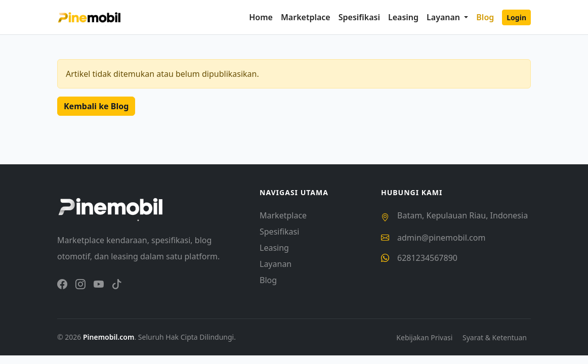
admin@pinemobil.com (441, 238)
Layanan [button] (444, 17)
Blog (485, 17)
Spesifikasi (359, 17)
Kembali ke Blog (96, 106)
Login (516, 17)
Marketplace (306, 17)
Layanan (276, 264)
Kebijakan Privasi (425, 337)
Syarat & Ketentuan (495, 337)
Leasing (403, 17)
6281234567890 (427, 258)
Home (261, 17)
